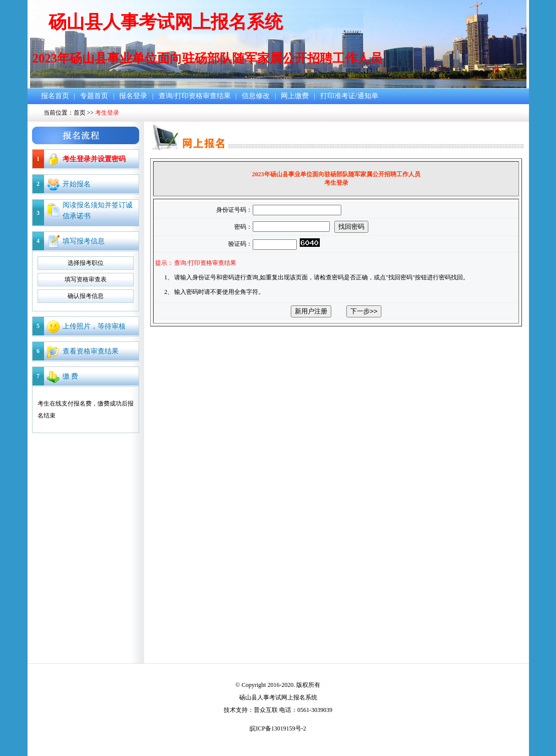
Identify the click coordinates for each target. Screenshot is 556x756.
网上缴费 (295, 96)
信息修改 (256, 96)
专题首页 (94, 96)
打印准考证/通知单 (349, 96)
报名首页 (55, 96)
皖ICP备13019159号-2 (278, 728)
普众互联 (266, 710)
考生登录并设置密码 (94, 159)
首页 (80, 113)
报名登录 (133, 96)
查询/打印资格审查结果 (195, 96)
